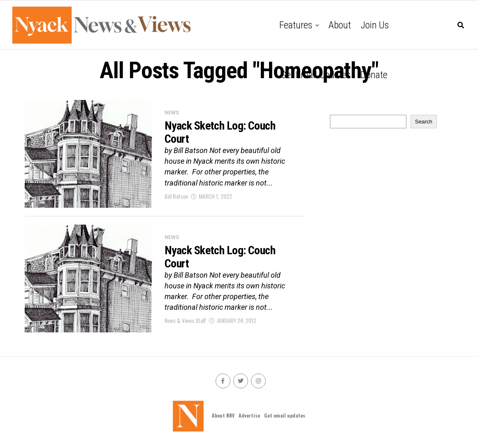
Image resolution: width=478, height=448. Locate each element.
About (340, 25)
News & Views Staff (185, 320)
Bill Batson (176, 196)
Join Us (375, 25)
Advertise (249, 415)
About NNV (223, 415)
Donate (374, 75)
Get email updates (316, 75)
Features (296, 25)
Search (424, 122)
